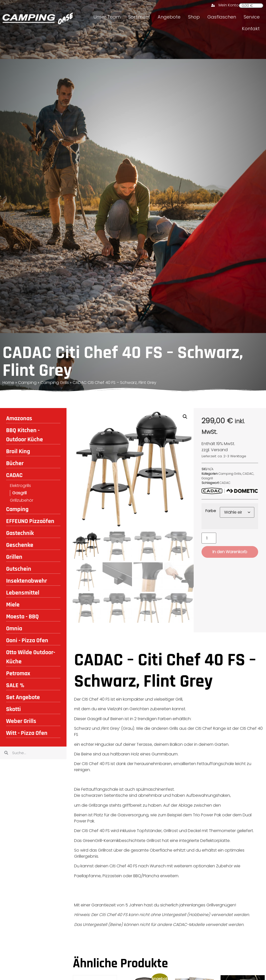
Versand (219, 450)
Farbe (211, 511)
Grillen (14, 557)
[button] (185, 417)
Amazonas (19, 418)
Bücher (15, 463)
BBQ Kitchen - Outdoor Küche (24, 435)
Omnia (14, 629)
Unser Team (107, 17)
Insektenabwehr (27, 581)
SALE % (15, 685)
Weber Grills (21, 721)
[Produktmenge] (209, 538)
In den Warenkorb (230, 552)
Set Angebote (23, 697)
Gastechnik (20, 533)
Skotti (13, 709)
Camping (27, 383)
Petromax (18, 673)
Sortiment (139, 17)
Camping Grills (55, 383)
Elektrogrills (20, 486)
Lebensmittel (23, 593)
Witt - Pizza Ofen (27, 733)
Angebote (169, 17)
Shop (194, 17)
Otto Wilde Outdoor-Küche (31, 657)
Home (8, 383)
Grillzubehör (22, 500)
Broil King (18, 451)
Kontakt (251, 29)
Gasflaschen (222, 17)
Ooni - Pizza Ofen (27, 640)
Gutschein (19, 569)
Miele (13, 605)
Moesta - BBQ (22, 617)
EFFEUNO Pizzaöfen (30, 521)
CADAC (14, 475)
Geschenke (20, 545)
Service (252, 17)
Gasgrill (19, 493)
